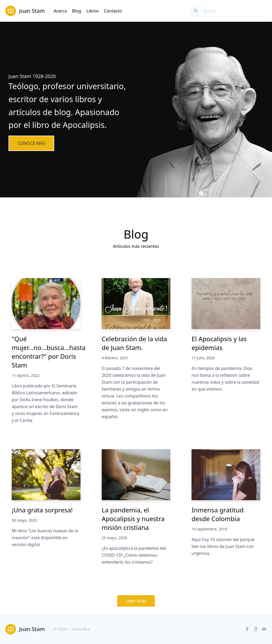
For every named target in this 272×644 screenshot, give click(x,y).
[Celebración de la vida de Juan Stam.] (136, 304)
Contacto (113, 11)
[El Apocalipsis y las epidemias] (226, 304)
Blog (76, 11)
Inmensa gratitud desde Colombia (218, 514)
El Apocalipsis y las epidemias (219, 343)
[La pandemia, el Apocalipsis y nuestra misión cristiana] (136, 475)
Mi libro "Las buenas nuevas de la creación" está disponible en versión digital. (45, 538)
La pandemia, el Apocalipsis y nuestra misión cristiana (133, 519)
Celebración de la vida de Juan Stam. (134, 343)
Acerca (60, 11)
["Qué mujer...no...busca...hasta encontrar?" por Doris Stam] (46, 304)
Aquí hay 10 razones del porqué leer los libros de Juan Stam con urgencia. (223, 546)
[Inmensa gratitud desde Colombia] (226, 475)
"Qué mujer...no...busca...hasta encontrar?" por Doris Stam (49, 352)
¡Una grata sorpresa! (42, 510)
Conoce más (31, 143)
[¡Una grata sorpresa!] (46, 475)
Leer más (136, 601)
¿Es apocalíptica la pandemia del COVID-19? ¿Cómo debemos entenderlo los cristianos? (134, 555)
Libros (93, 11)
